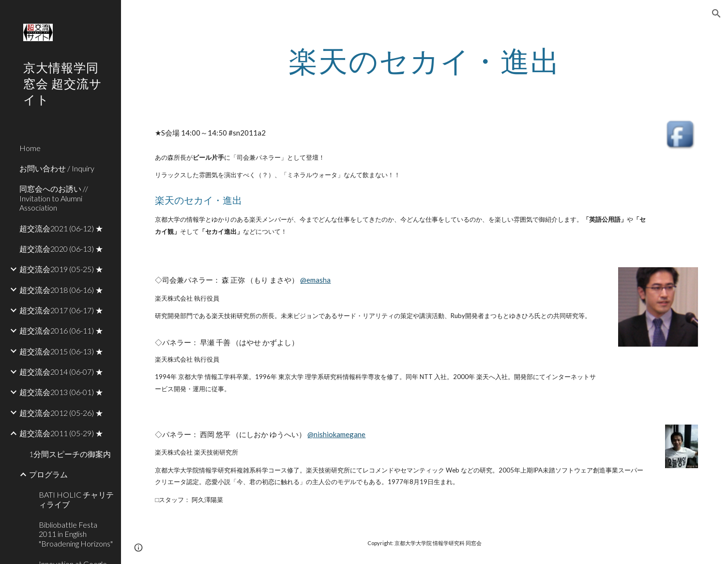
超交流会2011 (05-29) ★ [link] (61, 433)
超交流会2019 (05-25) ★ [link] (61, 269)
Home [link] (30, 148)
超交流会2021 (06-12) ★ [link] (61, 228)
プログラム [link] (48, 474)
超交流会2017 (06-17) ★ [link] (61, 310)
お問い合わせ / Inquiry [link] (57, 168)
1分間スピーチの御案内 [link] (70, 454)
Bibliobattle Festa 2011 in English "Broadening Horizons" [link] (76, 534)
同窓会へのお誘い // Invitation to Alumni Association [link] (54, 198)
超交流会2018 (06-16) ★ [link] (61, 290)
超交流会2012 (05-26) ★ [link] (61, 413)
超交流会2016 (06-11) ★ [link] (61, 330)
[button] (716, 14)
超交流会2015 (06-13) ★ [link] (61, 351)
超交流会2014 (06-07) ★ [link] (61, 372)
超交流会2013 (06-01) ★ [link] (61, 392)
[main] (424, 61)
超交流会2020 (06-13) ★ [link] (61, 249)
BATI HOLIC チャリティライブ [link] (76, 499)
